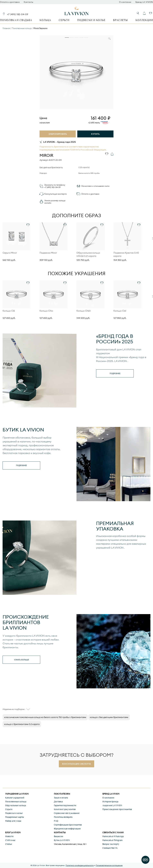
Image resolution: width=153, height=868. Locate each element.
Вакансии (59, 836)
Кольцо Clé (9, 311)
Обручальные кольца (16, 805)
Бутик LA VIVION (62, 840)
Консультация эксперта (56, 194)
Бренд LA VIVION (144, 2)
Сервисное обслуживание (67, 813)
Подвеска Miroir (48, 253)
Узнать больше (21, 660)
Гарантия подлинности (65, 805)
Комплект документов (65, 809)
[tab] (67, 38)
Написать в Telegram (112, 840)
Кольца (45, 20)
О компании (125, 2)
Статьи (9, 844)
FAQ (56, 821)
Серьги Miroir (10, 253)
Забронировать (58, 134)
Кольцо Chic (46, 311)
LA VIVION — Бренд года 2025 (60, 142)
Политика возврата (63, 817)
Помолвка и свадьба (16, 20)
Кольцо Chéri (84, 311)
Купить (95, 134)
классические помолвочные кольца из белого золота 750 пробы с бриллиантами (45, 717)
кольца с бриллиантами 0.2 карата (22, 724)
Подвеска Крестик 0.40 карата (126, 254)
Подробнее (115, 373)
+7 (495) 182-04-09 (18, 14)
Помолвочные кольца (16, 802)
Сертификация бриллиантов (68, 825)
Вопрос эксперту (111, 844)
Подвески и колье (91, 20)
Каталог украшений (15, 798)
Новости (9, 836)
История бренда (110, 802)
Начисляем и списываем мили (95, 186)
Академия (112, 805)
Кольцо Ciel (120, 311)
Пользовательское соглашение (109, 865)
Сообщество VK (110, 848)
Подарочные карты (15, 817)
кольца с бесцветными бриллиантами (109, 717)
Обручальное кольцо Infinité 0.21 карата (88, 254)
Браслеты (120, 20)
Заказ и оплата (61, 798)
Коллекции (144, 20)
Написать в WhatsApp (113, 836)
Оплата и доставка (10, 2)
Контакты (29, 2)
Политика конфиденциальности (80, 865)
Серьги (64, 20)
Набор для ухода (13, 821)
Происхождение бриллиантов (117, 809)
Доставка (58, 802)
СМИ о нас (10, 840)
